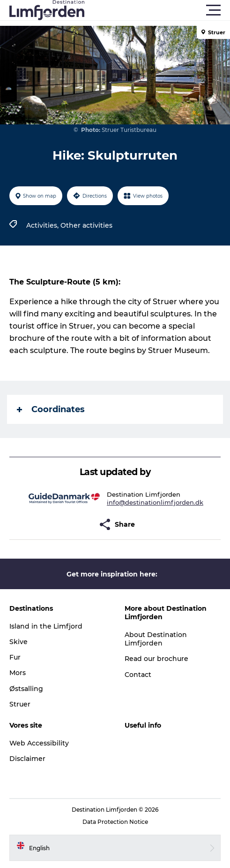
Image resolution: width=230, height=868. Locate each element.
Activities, (43, 225)
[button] (157, 10)
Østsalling (26, 689)
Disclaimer (27, 759)
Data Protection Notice (115, 822)
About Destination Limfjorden (156, 639)
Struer (20, 704)
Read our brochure (156, 659)
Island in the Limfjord (46, 626)
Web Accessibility (39, 743)
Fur (15, 657)
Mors (18, 673)
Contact (138, 675)
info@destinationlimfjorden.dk (155, 502)
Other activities (86, 225)
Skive (19, 642)
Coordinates (51, 409)
